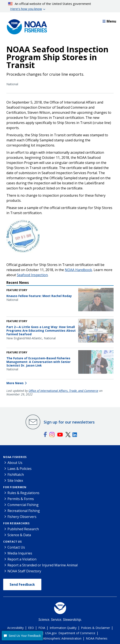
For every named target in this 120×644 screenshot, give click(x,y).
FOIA (42, 628)
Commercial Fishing (23, 505)
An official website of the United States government (50, 6)
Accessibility (15, 628)
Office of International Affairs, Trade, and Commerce (63, 391)
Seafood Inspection (32, 275)
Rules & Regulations (23, 493)
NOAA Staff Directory (24, 571)
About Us (15, 463)
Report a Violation (22, 559)
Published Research (23, 529)
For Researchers (16, 523)
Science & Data (19, 535)
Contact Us (12, 542)
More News (15, 383)
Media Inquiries (20, 553)
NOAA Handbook (78, 270)
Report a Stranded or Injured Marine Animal (43, 565)
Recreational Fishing (24, 511)
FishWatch (16, 475)
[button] (22, 636)
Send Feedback (22, 584)
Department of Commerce (77, 633)
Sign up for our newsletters (69, 422)
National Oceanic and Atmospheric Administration (47, 638)
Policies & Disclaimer (95, 628)
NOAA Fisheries (15, 457)
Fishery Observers (22, 517)
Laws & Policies (20, 469)
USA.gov (51, 633)
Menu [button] (109, 21)
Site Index (15, 481)
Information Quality (63, 628)
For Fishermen (15, 487)
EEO (31, 628)
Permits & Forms (21, 499)
